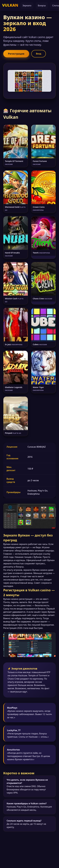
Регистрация (16, 54)
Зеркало (27, 6)
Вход (39, 54)
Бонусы (42, 6)
